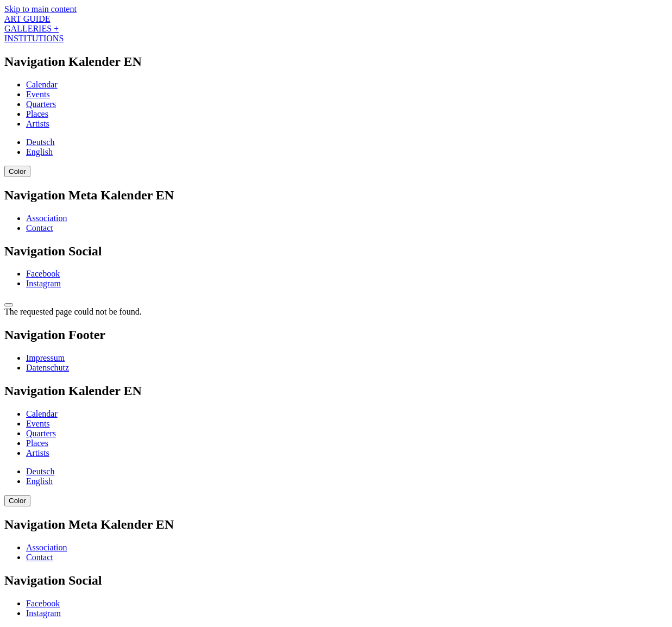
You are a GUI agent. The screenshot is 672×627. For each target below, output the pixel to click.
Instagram (43, 283)
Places (37, 114)
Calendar (42, 84)
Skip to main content (40, 9)
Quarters (41, 104)
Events (38, 94)
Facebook (43, 274)
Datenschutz (48, 368)
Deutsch (40, 142)
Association (47, 218)
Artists (38, 124)
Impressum (45, 358)
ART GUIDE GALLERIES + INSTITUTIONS (34, 29)
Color (17, 171)
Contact (40, 228)
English (39, 152)
